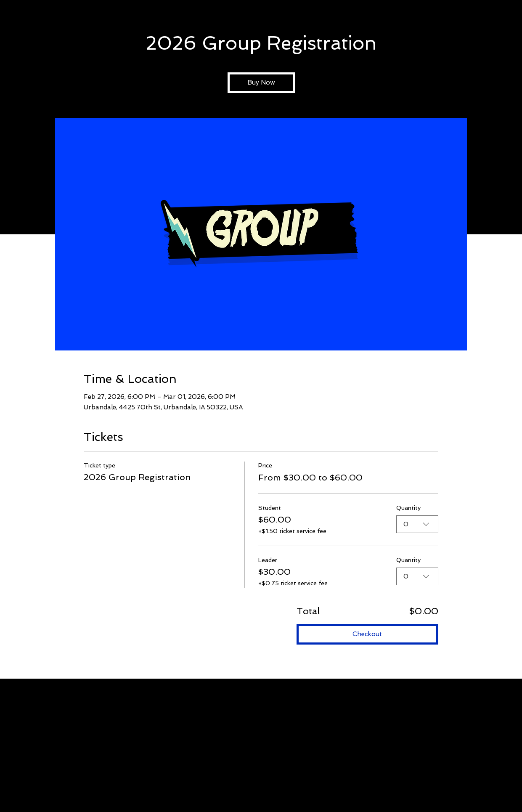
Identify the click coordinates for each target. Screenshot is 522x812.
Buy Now (261, 82)
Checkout (367, 634)
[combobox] (417, 524)
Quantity (408, 507)
